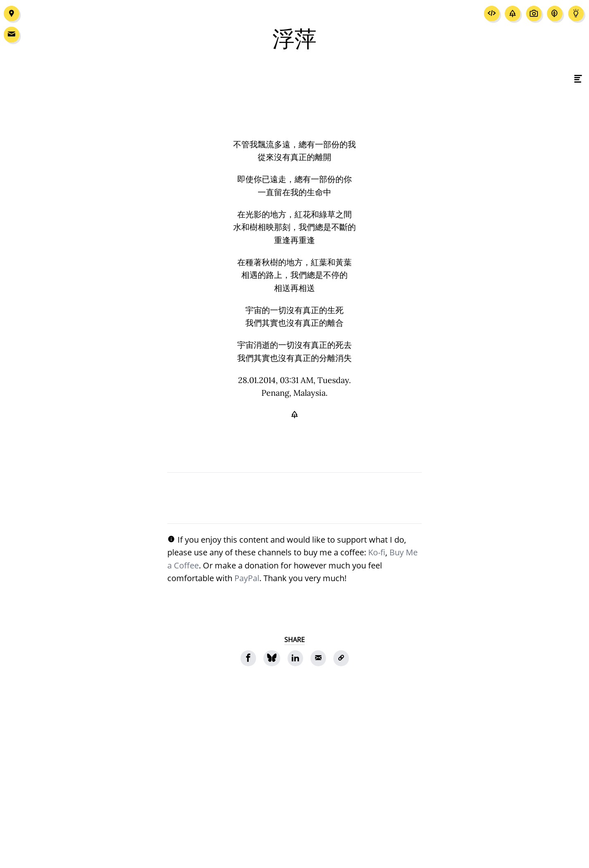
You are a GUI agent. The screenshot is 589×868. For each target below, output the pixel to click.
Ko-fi (377, 552)
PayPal (247, 578)
